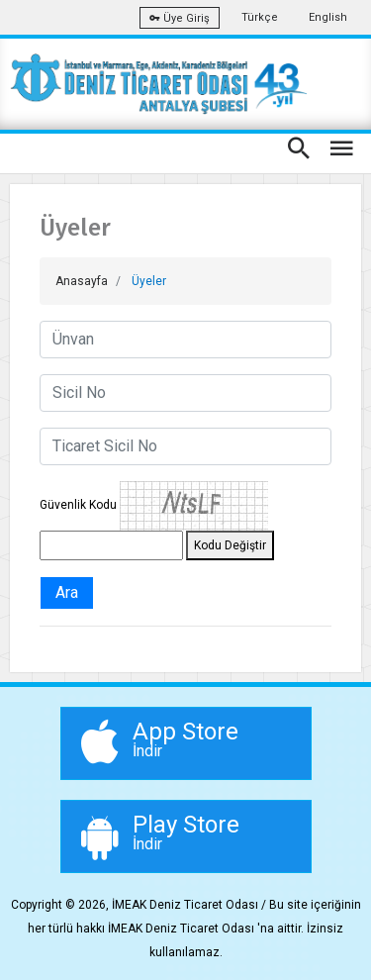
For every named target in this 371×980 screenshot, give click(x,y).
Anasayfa (82, 281)
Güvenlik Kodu (78, 505)
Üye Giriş (180, 18)
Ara (67, 592)
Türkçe (260, 17)
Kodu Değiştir (230, 545)
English (328, 17)
